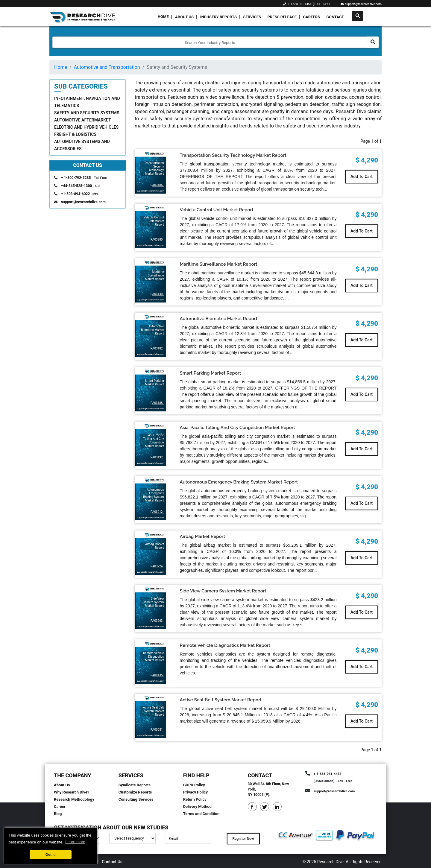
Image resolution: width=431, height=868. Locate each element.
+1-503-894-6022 (75, 194)
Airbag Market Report (202, 536)
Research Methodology (74, 799)
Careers (311, 17)
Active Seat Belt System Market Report (221, 700)
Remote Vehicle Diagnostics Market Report (225, 645)
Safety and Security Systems (87, 113)
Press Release (282, 17)
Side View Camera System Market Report (223, 591)
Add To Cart (362, 177)
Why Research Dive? (72, 792)
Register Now (243, 839)
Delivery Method (197, 807)
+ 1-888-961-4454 (300, 4)
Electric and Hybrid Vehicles (86, 127)
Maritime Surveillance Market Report (219, 264)
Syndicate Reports (135, 785)
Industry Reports (218, 17)
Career (60, 807)
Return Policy (195, 799)
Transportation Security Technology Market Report (233, 155)
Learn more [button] (75, 842)
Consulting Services (136, 799)
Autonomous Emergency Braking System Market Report (239, 482)
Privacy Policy (195, 792)
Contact (335, 17)
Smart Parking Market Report (211, 373)
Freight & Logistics (75, 134)
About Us (184, 17)
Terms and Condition (201, 814)
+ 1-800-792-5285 (76, 178)
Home (163, 17)
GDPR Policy (194, 785)
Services (252, 17)
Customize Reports (135, 792)
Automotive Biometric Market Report (219, 319)
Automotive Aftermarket (83, 120)
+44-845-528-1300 (76, 186)
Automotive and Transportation (107, 67)
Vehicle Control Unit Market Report (217, 210)
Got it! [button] (51, 854)
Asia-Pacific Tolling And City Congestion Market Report (237, 428)
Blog (58, 814)
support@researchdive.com (361, 4)
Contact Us (112, 862)
